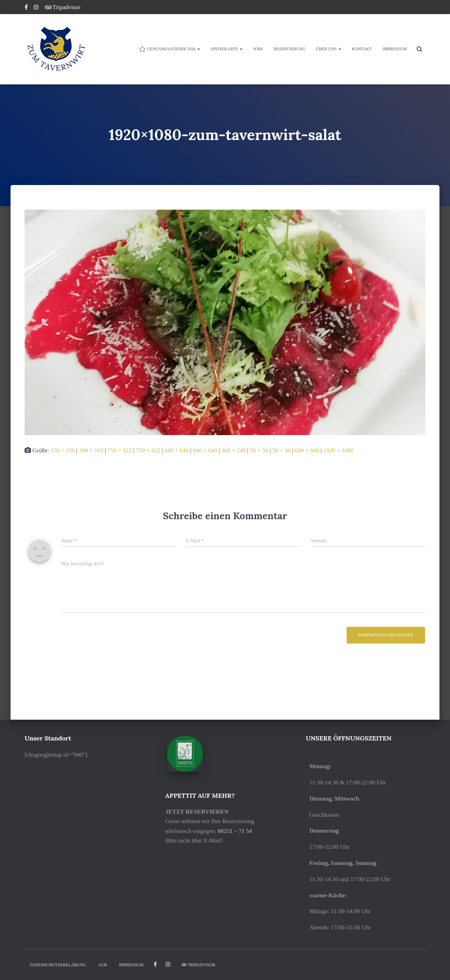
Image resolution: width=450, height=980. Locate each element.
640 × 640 (177, 450)
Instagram (37, 8)
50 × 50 (259, 450)
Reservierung (289, 49)
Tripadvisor (63, 7)
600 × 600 (307, 450)
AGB (102, 965)
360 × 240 (234, 450)
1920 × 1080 (339, 450)
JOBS (258, 49)
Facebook (27, 8)
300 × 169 (91, 450)
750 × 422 (120, 450)
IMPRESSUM (395, 49)
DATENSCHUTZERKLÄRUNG (58, 965)
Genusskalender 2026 (169, 49)
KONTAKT (362, 49)
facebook (155, 965)
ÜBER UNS (329, 49)
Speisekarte (227, 49)
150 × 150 (63, 450)
